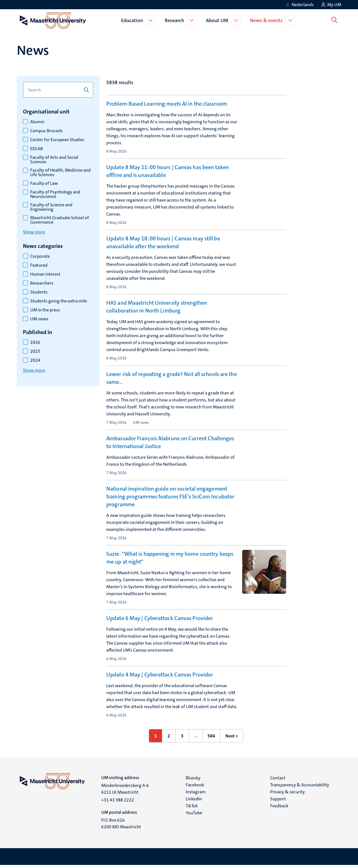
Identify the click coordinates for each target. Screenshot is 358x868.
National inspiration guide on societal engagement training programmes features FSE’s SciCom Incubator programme (170, 499)
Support (278, 802)
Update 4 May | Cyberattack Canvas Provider (160, 677)
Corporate (40, 256)
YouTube (194, 816)
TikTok (192, 809)
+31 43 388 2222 (118, 803)
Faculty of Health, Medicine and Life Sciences (60, 172)
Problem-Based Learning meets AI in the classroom (167, 104)
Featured (39, 265)
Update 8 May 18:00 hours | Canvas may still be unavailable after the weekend (163, 242)
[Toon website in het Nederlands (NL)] (299, 5)
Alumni (37, 122)
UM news (39, 319)
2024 (35, 360)
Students (39, 292)
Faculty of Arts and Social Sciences (54, 160)
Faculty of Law (44, 183)
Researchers (42, 283)
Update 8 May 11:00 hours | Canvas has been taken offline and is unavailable (168, 171)
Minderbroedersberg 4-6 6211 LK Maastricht (125, 792)
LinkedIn (194, 802)
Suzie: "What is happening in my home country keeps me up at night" (170, 560)
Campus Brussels (46, 131)
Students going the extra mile (59, 301)
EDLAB (36, 149)
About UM (218, 20)
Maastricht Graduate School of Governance (60, 220)
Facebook (195, 788)
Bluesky (193, 781)
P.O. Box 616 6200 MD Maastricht (121, 826)
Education (133, 20)
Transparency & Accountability (300, 788)
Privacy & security (288, 795)
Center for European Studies (57, 140)
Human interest (45, 274)
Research (176, 20)
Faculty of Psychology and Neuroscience (55, 194)
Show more (34, 232)
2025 (35, 351)
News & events (268, 20)
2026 (35, 342)
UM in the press (45, 310)
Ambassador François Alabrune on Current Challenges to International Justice (170, 442)
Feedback (279, 809)
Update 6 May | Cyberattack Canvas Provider (160, 621)
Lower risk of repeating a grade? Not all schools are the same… (172, 378)
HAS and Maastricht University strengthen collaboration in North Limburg (157, 307)
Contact (278, 781)
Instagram (196, 795)
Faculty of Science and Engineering (51, 207)
